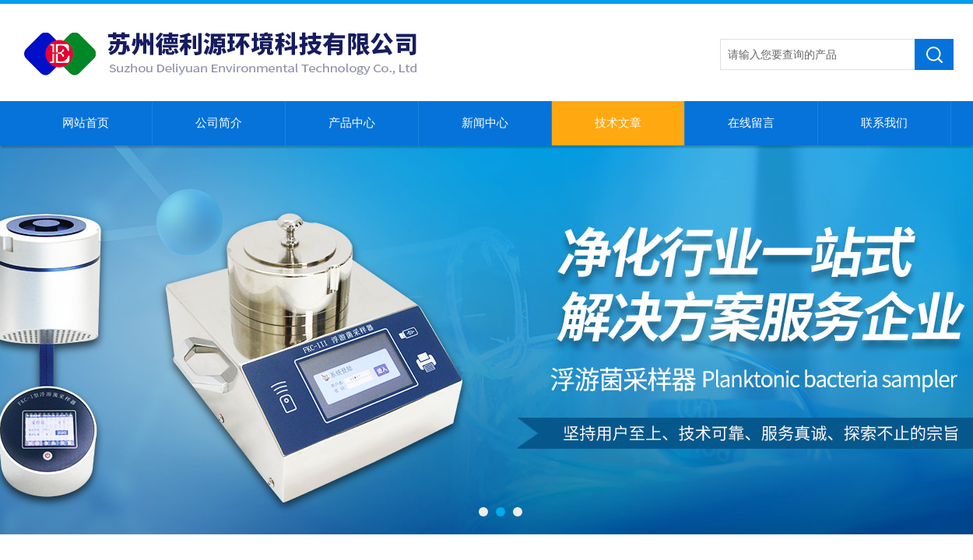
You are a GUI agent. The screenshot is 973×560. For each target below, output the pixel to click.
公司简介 (219, 123)
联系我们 (884, 123)
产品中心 (352, 123)
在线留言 (751, 123)
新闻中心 (485, 123)
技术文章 (618, 123)
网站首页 (86, 123)
